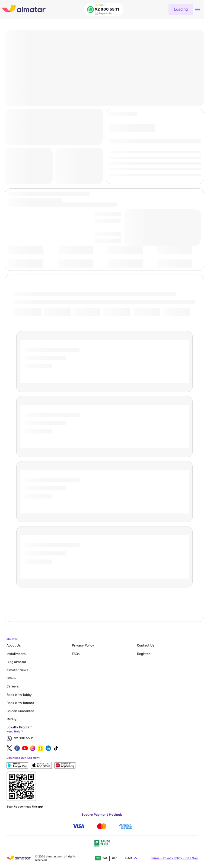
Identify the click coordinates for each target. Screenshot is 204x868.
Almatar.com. (55, 856)
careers (13, 686)
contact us (146, 645)
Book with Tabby (19, 695)
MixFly (12, 719)
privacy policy (83, 645)
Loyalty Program (20, 727)
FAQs (76, 654)
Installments (16, 654)
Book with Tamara (20, 703)
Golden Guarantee (20, 711)
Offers (11, 678)
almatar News (17, 670)
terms (155, 858)
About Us (14, 645)
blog (16, 662)
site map (192, 858)
